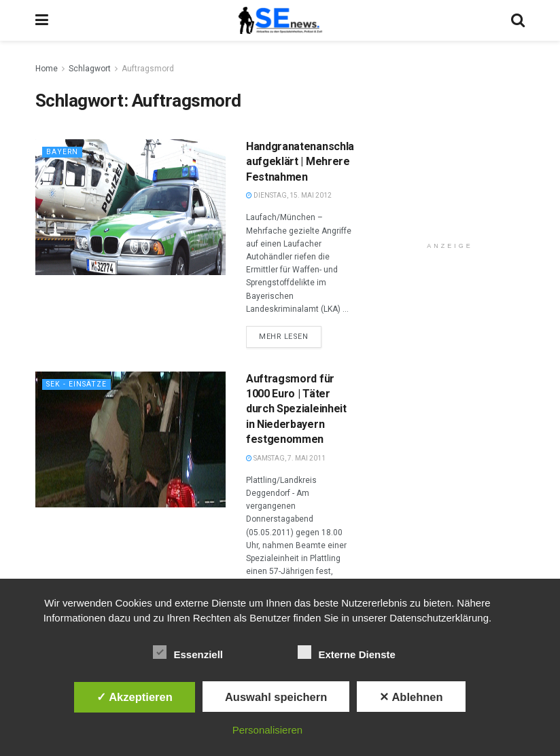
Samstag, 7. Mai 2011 (286, 458)
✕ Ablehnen (411, 697)
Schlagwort (90, 69)
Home (47, 69)
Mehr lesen (284, 337)
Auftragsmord (148, 69)
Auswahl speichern (276, 697)
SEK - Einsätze (78, 384)
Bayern (62, 152)
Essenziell (188, 652)
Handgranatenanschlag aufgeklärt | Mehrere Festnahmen (303, 162)
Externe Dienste (346, 652)
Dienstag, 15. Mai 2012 (289, 195)
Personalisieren (267, 730)
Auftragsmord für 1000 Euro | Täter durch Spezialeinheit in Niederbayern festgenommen (296, 409)
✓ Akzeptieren (135, 697)
